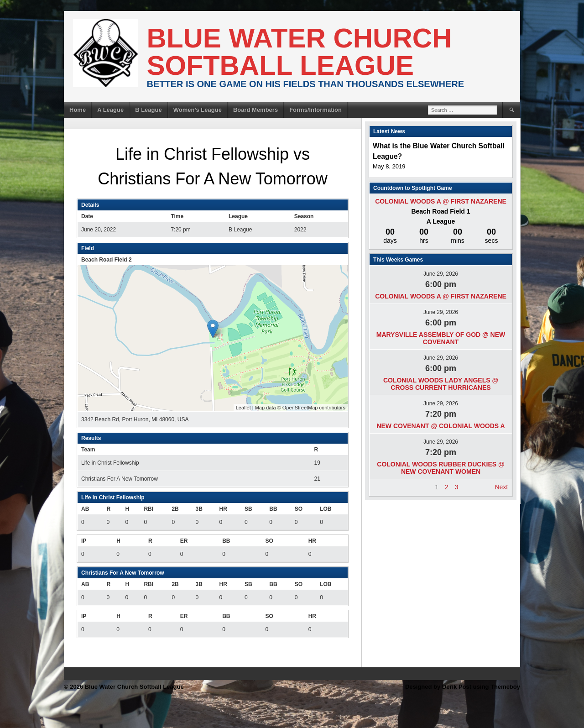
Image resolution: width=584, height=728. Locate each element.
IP (84, 541)
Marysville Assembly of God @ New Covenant (441, 338)
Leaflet (243, 408)
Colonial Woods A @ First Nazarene (441, 201)
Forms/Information (315, 110)
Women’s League (198, 110)
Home (78, 110)
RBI (149, 509)
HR (223, 509)
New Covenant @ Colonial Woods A (441, 426)
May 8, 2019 (389, 166)
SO (299, 509)
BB (273, 509)
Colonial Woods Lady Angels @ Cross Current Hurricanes (441, 384)
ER (184, 541)
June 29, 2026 (441, 274)
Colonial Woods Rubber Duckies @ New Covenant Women (441, 468)
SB (248, 509)
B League (149, 110)
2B (175, 509)
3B (199, 509)
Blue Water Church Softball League (300, 52)
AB (85, 509)
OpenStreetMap (300, 408)
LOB (326, 509)
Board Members (255, 110)
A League (110, 110)
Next (501, 487)
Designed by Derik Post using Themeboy (463, 687)
